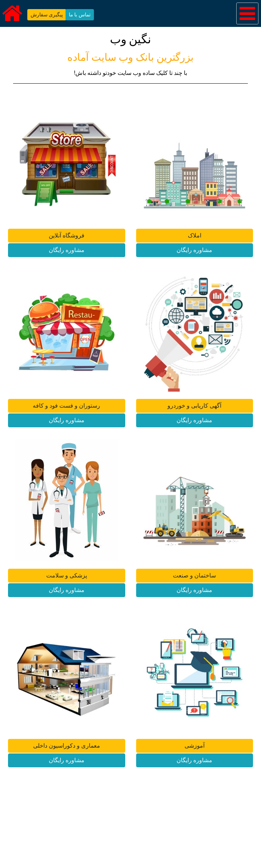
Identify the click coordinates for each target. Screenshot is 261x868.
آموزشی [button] (195, 746)
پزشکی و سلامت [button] (67, 575)
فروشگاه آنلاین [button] (67, 235)
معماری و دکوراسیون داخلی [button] (67, 746)
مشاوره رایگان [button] (67, 250)
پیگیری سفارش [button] (47, 15)
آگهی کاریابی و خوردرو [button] (194, 406)
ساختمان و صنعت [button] (194, 575)
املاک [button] (195, 235)
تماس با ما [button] (80, 15)
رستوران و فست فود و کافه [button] (66, 406)
